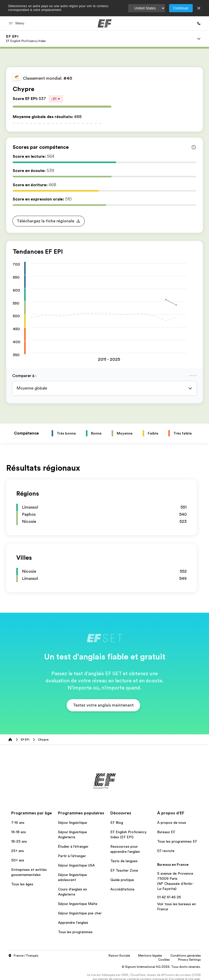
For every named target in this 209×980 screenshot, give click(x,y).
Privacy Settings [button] (189, 960)
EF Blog (117, 823)
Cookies (164, 960)
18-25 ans (19, 841)
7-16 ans (18, 823)
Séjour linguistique (72, 823)
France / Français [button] (23, 956)
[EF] (105, 23)
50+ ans (18, 860)
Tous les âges (22, 884)
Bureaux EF (166, 832)
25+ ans (18, 851)
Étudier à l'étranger (73, 846)
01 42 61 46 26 (169, 897)
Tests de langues (124, 861)
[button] (17, 23)
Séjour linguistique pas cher (80, 913)
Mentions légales (150, 956)
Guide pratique (122, 880)
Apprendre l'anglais (73, 923)
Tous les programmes (75, 932)
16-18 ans (19, 832)
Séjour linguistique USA (76, 865)
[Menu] (199, 39)
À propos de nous (172, 823)
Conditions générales (186, 956)
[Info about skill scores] (194, 147)
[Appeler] (199, 23)
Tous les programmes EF (177, 841)
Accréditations (122, 889)
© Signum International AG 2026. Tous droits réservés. (161, 967)
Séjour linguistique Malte (78, 904)
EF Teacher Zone (124, 870)
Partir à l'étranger (72, 856)
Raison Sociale (119, 956)
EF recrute (166, 851)
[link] (26, 39)
